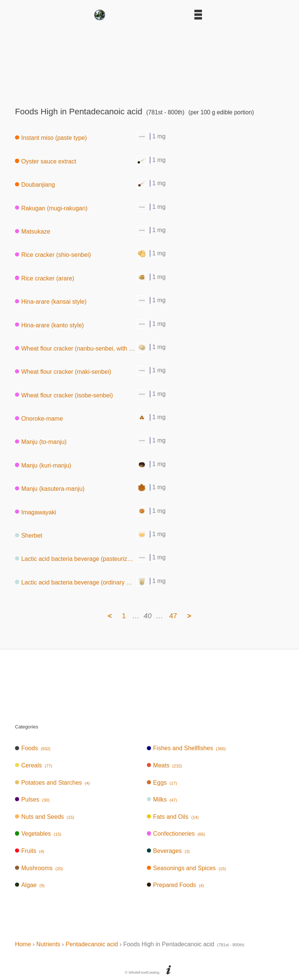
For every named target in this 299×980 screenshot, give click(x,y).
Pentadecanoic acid (92, 944)
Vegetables (38, 834)
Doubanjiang (35, 185)
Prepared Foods (176, 885)
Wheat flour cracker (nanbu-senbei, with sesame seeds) (75, 348)
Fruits (30, 851)
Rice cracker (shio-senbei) (53, 255)
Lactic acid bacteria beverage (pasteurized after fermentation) (75, 559)
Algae (30, 885)
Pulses (32, 799)
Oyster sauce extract (46, 161)
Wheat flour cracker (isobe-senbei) (64, 395)
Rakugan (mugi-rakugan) (51, 208)
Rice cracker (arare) (45, 278)
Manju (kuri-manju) (43, 465)
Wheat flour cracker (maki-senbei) (63, 372)
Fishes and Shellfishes (186, 748)
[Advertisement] (149, 61)
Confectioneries (176, 834)
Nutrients (48, 944)
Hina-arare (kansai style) (51, 302)
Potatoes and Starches (52, 783)
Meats (164, 765)
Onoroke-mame (39, 419)
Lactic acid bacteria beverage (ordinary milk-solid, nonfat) (75, 582)
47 (173, 616)
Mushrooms (39, 868)
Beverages (168, 851)
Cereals (34, 765)
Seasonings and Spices (187, 868)
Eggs (162, 783)
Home (23, 944)
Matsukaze (33, 232)
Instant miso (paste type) (51, 138)
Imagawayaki (36, 512)
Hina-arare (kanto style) (49, 325)
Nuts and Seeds (45, 817)
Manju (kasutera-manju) (50, 489)
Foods (33, 748)
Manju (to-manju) (41, 442)
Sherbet (29, 536)
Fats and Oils (173, 817)
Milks (162, 799)
